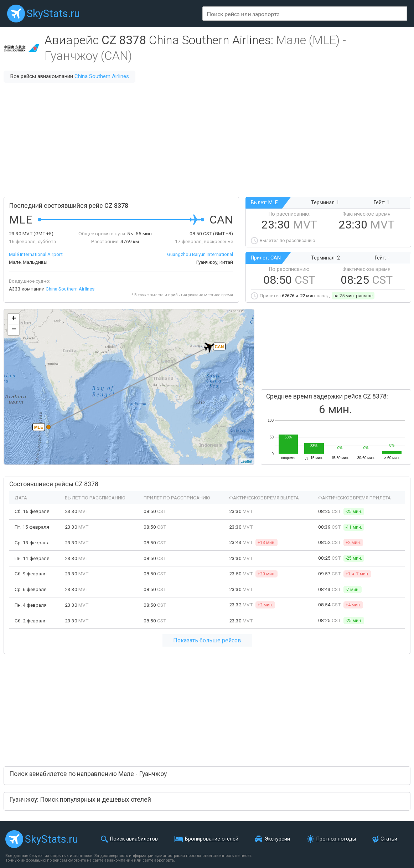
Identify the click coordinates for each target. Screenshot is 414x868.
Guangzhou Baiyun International (200, 254)
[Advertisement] (207, 140)
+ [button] (14, 319)
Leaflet (246, 461)
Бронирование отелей (212, 839)
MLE (39, 427)
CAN (219, 347)
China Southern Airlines (102, 76)
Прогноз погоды (336, 839)
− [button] (14, 330)
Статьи (389, 839)
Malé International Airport (36, 254)
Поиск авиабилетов (134, 839)
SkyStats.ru (53, 14)
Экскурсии (277, 839)
